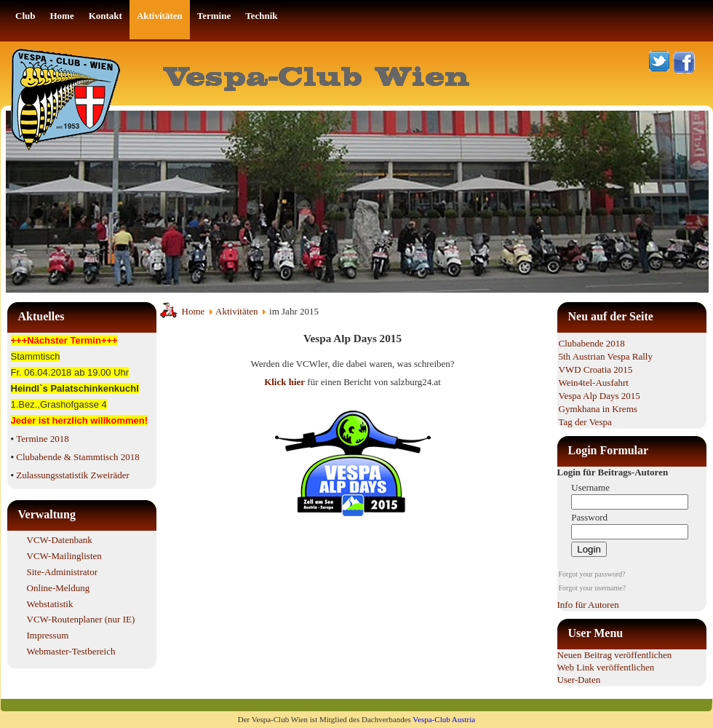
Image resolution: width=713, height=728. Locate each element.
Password (589, 517)
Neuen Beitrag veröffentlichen (615, 655)
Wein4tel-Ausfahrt (594, 383)
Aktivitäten (237, 311)
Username (590, 487)
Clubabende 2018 (592, 343)
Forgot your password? (592, 574)
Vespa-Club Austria (444, 719)
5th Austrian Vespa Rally (606, 356)
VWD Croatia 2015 (596, 369)
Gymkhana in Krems (598, 409)
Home (194, 311)
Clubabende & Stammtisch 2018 (77, 457)
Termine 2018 (42, 439)
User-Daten (579, 680)
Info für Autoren (588, 605)
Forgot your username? (593, 588)
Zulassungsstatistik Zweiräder (73, 475)
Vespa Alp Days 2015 (600, 396)
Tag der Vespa (585, 422)
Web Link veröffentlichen (606, 667)
